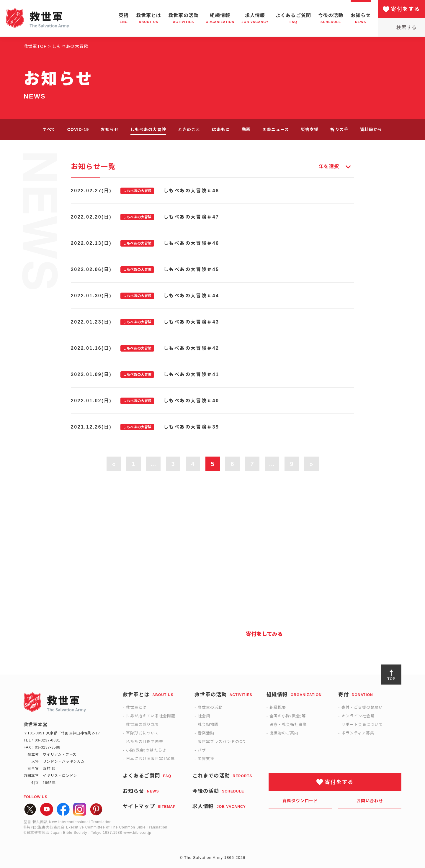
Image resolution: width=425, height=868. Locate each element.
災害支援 (310, 129)
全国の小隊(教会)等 (288, 716)
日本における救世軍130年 (150, 759)
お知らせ (109, 129)
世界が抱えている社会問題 (151, 716)
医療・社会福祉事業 (288, 725)
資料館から (371, 129)
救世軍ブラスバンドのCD (222, 742)
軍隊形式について (143, 733)
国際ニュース (276, 129)
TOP (391, 679)
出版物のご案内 (284, 733)
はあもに (221, 129)
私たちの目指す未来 (145, 742)
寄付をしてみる (264, 634)
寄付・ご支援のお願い (362, 707)
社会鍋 (204, 716)
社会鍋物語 (208, 725)
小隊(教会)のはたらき (146, 750)
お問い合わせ (370, 801)
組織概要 (278, 707)
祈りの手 (339, 129)
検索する (406, 28)
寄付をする (405, 9)
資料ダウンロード (300, 801)
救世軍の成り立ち (143, 725)
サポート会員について (362, 725)
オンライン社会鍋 (358, 716)
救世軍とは (136, 707)
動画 (246, 129)
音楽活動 (206, 733)
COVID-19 (78, 129)
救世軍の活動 (210, 707)
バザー (204, 750)
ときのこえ (189, 129)
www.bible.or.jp (137, 833)
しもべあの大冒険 (148, 129)
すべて (49, 129)
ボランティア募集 (358, 733)
